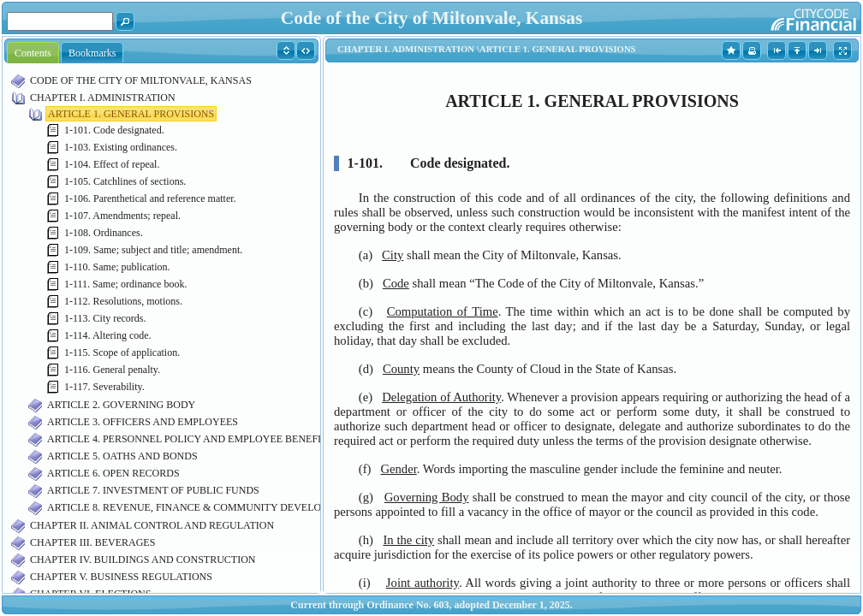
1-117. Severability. (104, 387)
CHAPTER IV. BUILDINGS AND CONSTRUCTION (143, 560)
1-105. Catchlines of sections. (125, 181)
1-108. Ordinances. (104, 233)
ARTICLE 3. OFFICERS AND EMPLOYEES (143, 422)
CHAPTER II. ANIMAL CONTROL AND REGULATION (152, 525)
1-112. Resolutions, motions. (123, 301)
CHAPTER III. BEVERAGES (92, 542)
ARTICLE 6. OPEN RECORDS (113, 473)
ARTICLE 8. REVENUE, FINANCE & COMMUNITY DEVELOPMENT (202, 507)
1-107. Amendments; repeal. (122, 216)
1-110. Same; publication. (117, 267)
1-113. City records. (105, 318)
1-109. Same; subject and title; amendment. (153, 250)
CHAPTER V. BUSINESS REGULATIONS (121, 577)
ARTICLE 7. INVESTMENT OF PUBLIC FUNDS (153, 490)
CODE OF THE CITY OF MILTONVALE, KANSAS (141, 80)
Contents (33, 53)
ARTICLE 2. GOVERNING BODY (121, 405)
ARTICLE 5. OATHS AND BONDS (122, 456)
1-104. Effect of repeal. (112, 164)
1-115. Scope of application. (122, 352)
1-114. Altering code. (108, 335)
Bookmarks (92, 53)
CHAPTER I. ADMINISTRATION (103, 98)
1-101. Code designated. (114, 130)
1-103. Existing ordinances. (121, 147)
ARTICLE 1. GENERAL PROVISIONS (131, 114)
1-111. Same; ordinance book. (125, 284)
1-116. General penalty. (112, 370)
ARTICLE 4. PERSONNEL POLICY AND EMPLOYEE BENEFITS (190, 439)
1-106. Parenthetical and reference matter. (150, 198)
